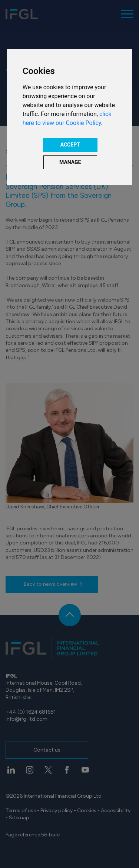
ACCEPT (70, 145)
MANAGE (70, 162)
